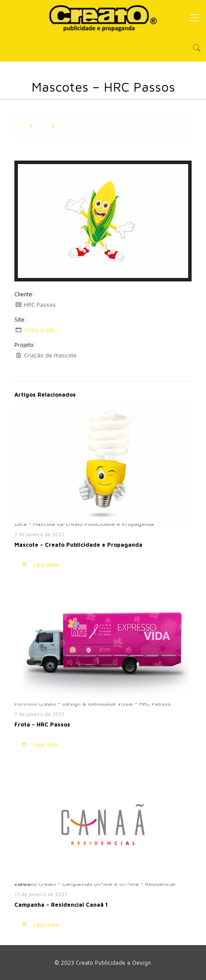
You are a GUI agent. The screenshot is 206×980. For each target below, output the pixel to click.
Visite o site (39, 330)
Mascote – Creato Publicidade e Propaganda (78, 545)
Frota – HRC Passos (42, 724)
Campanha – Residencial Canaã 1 (61, 905)
